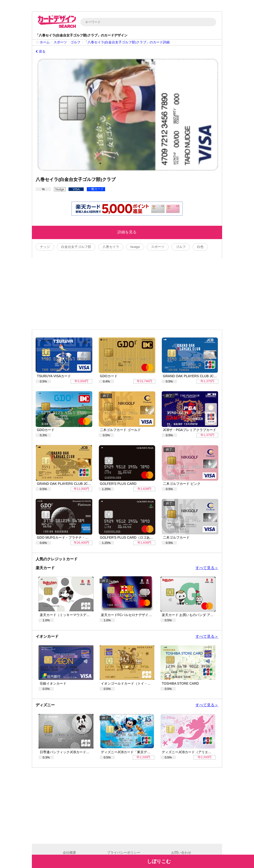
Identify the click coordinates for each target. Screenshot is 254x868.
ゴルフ (75, 42)
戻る (41, 52)
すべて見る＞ (207, 568)
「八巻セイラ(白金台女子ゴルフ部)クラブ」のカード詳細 (127, 42)
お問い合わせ (181, 853)
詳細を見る (127, 232)
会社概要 (69, 853)
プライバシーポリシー (124, 853)
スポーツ (60, 42)
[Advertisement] (127, 294)
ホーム (45, 42)
